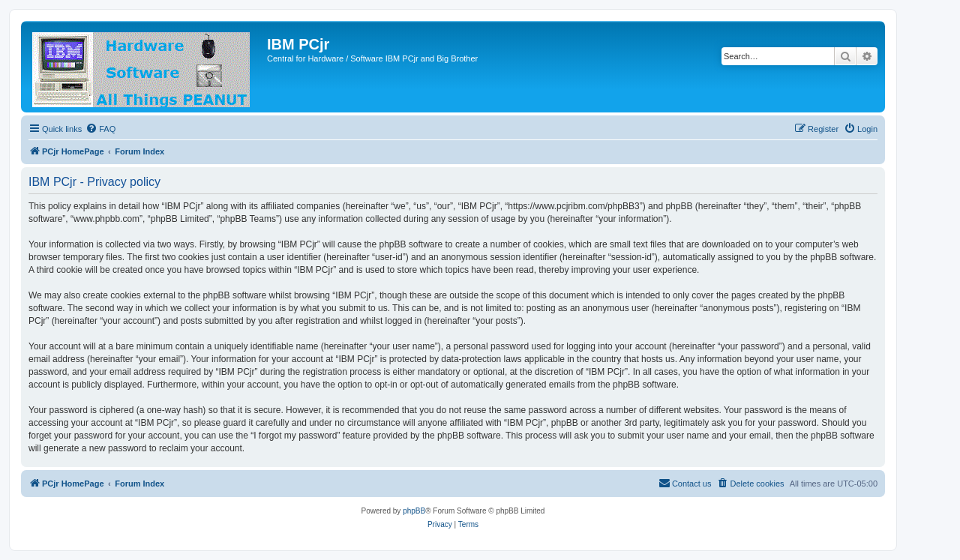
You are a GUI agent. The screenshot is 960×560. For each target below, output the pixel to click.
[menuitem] (100, 129)
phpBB (414, 511)
